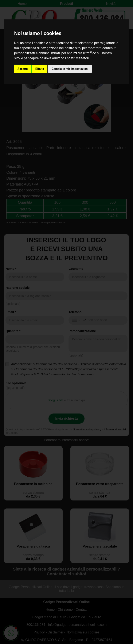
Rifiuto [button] (40, 69)
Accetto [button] (23, 69)
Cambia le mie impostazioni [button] (70, 69)
